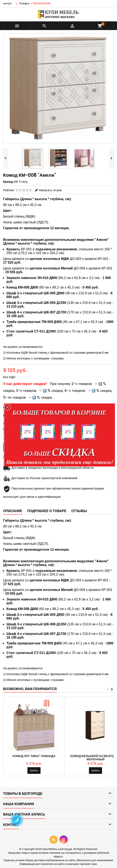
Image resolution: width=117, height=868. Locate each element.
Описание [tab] (13, 511)
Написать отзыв (50, 190)
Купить (34, 770)
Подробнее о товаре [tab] (47, 511)
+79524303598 (41, 3)
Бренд (8, 182)
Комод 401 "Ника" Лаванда (34, 756)
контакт (7, 3)
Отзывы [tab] (79, 511)
